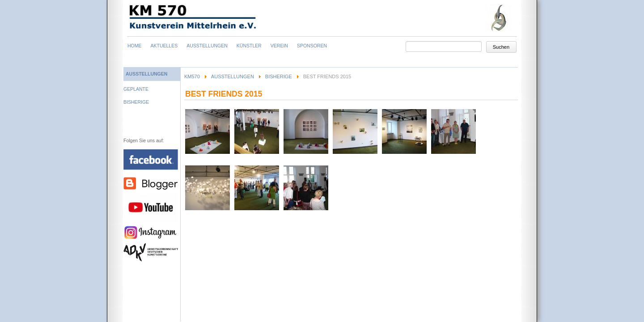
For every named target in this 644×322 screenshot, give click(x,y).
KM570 (192, 76)
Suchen (501, 47)
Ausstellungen (233, 76)
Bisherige (279, 76)
